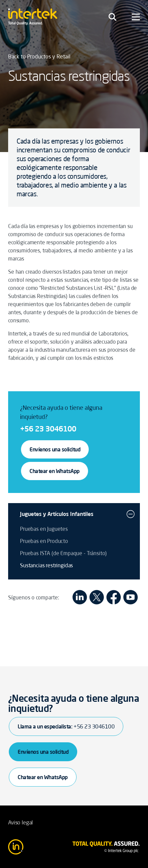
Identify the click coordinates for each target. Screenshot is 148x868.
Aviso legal (20, 822)
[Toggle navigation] (112, 17)
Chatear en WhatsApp (55, 471)
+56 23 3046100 (48, 429)
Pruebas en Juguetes (44, 529)
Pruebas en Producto (44, 541)
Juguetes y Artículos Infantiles (57, 514)
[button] (131, 514)
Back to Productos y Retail (39, 56)
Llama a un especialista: (66, 726)
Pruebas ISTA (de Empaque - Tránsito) (63, 553)
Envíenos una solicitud (55, 449)
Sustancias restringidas (46, 565)
